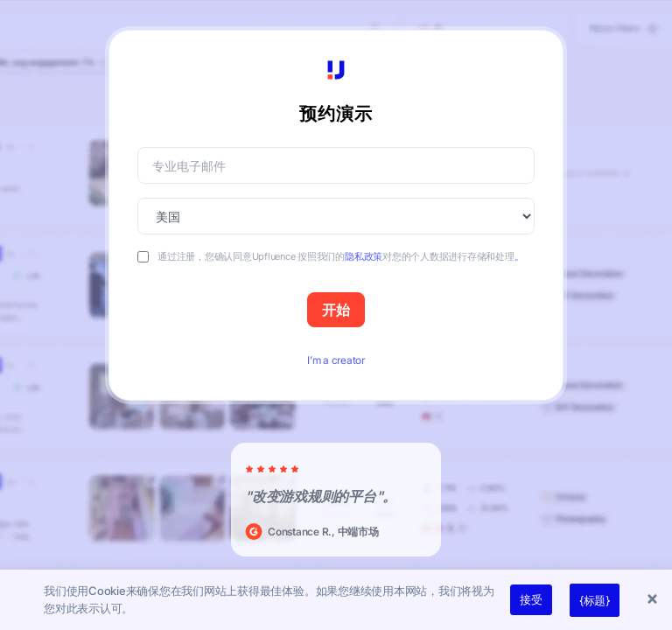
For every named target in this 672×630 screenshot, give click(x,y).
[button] (654, 600)
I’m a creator (336, 360)
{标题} (595, 600)
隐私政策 (364, 256)
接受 (531, 599)
